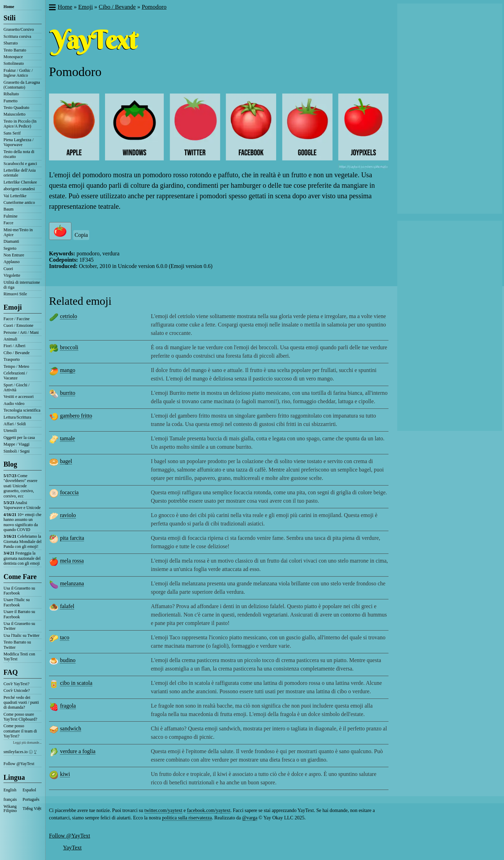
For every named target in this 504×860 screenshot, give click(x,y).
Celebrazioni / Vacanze (15, 376)
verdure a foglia (78, 751)
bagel (66, 461)
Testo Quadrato (16, 108)
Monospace (13, 57)
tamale (67, 438)
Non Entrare (14, 255)
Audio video (14, 404)
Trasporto (12, 359)
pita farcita (72, 538)
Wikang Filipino (10, 809)
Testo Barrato (15, 50)
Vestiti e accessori (19, 397)
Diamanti (11, 241)
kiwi (65, 774)
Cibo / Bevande (17, 353)
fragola (68, 706)
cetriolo (68, 316)
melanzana (72, 583)
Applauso (12, 262)
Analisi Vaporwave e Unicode (22, 505)
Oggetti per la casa (19, 438)
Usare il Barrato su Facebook (19, 614)
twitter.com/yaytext (163, 810)
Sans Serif (12, 133)
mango (68, 370)
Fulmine (10, 216)
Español (30, 790)
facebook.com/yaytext (209, 810)
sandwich (70, 728)
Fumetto (10, 101)
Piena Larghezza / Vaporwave (19, 142)
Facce (8, 223)
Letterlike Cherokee (20, 182)
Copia (81, 235)
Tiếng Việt (32, 809)
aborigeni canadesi (19, 189)
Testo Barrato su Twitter (17, 645)
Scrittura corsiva (17, 36)
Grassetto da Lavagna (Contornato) (22, 85)
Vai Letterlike (15, 196)
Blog (10, 464)
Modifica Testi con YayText (19, 656)
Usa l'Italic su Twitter (22, 635)
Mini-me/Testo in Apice (18, 232)
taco (65, 637)
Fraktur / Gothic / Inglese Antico (18, 73)
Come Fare (20, 577)
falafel (67, 606)
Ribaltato (11, 94)
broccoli (69, 347)
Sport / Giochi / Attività (16, 387)
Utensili (10, 431)
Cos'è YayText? (16, 684)
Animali (10, 339)
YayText (72, 848)
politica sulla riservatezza (187, 818)
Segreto (10, 248)
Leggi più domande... (27, 742)
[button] (52, 8)
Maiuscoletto (15, 114)
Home (9, 7)
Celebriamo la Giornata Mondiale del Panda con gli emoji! (23, 541)
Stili (9, 18)
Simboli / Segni (17, 451)
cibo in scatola (76, 683)
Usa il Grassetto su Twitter (19, 626)
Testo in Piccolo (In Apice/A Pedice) (20, 124)
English (10, 790)
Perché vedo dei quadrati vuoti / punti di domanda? (21, 703)
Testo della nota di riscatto (19, 154)
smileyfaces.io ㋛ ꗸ (20, 752)
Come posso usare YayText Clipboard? (20, 717)
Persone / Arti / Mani (21, 332)
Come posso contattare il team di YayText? (20, 731)
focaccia (69, 492)
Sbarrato (11, 43)
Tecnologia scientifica (22, 410)
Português (31, 799)
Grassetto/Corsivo (19, 29)
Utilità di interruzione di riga (22, 285)
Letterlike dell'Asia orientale (20, 173)
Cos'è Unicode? (17, 690)
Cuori (8, 269)
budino (68, 660)
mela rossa (72, 561)
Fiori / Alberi (15, 346)
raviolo (68, 515)
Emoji (13, 307)
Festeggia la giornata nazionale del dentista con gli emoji (22, 558)
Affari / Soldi (15, 424)
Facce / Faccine (17, 319)
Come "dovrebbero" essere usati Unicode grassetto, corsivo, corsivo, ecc (20, 486)
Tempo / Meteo (16, 366)
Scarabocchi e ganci (20, 164)
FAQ (11, 672)
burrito (68, 393)
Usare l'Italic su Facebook (17, 602)
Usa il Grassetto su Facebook (19, 591)
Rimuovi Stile (15, 294)
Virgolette (12, 275)
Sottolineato (14, 63)
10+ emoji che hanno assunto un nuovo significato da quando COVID (22, 522)
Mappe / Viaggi (16, 444)
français (10, 799)
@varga (250, 818)
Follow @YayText (19, 764)
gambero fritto (76, 416)
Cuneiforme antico (19, 202)
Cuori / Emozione (18, 325)
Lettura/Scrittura (17, 417)
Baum (9, 209)
